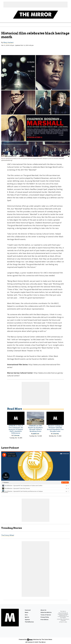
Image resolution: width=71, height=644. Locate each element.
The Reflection (29, 622)
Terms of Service (46, 615)
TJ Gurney (16, 435)
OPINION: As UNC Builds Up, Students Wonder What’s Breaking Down (35, 428)
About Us (43, 610)
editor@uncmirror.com (63, 609)
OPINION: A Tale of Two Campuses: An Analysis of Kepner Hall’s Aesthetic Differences (16, 429)
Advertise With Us (46, 612)
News (27, 612)
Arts (26, 615)
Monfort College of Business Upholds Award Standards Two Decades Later (55, 428)
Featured (28, 610)
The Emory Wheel (8, 535)
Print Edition (44, 620)
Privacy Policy (45, 617)
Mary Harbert (8, 42)
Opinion (27, 620)
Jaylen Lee (36, 434)
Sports (27, 617)
